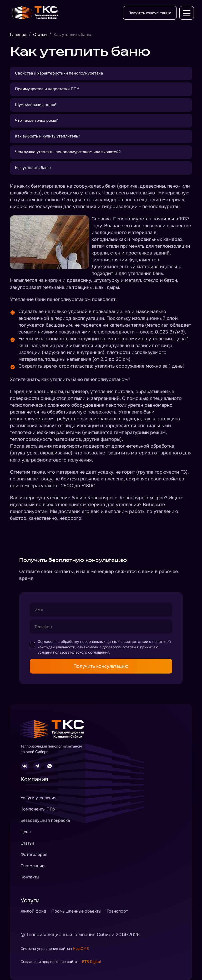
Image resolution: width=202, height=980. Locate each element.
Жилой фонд (33, 911)
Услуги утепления (39, 798)
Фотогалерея (34, 854)
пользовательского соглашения (81, 652)
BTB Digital (91, 962)
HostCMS (81, 949)
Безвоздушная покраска (45, 820)
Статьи (27, 843)
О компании (33, 866)
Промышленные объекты (76, 911)
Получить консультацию (150, 13)
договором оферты (119, 647)
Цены (26, 832)
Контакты (30, 877)
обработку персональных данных (90, 642)
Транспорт (117, 911)
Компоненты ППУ (38, 809)
